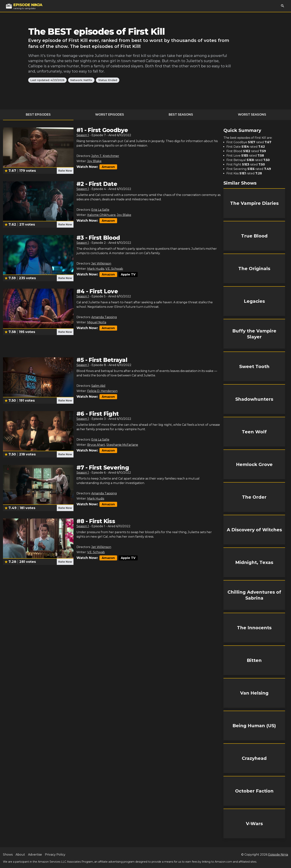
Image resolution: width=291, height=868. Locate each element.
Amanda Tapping (104, 317)
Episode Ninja (278, 855)
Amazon (108, 167)
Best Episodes (38, 115)
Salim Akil (98, 386)
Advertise (35, 855)
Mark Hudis (96, 269)
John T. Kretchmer (105, 156)
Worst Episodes (110, 115)
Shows (8, 855)
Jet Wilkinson (101, 264)
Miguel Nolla (97, 322)
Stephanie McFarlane (122, 445)
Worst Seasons (252, 115)
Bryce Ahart (96, 445)
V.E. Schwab (114, 269)
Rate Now (65, 171)
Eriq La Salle (100, 210)
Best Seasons (181, 115)
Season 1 (83, 135)
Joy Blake (94, 161)
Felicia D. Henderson (102, 391)
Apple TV (128, 274)
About (20, 855)
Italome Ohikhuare (101, 215)
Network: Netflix (81, 80)
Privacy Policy (55, 855)
